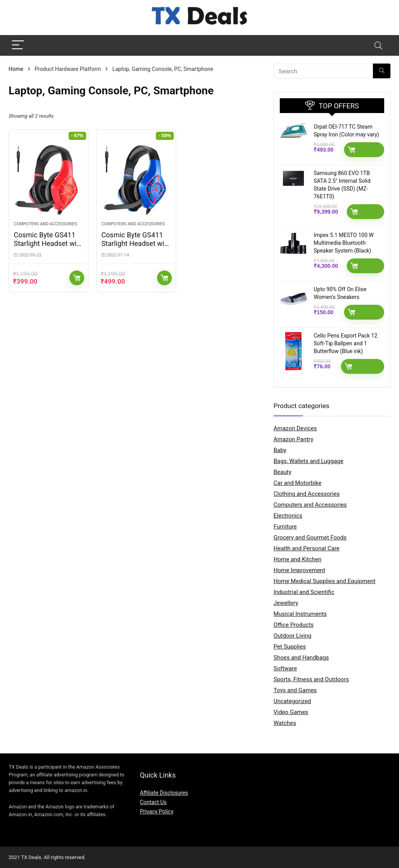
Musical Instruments (300, 614)
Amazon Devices (295, 428)
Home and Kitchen (297, 559)
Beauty (282, 472)
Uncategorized (292, 701)
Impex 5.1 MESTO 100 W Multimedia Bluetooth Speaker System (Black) (344, 243)
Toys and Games (295, 690)
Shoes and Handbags (301, 658)
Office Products (294, 625)
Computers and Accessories (45, 224)
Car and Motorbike (297, 483)
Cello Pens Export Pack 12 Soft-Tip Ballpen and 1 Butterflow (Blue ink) (345, 343)
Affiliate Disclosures (164, 793)
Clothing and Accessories (307, 494)
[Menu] (18, 45)
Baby (280, 450)
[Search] (378, 45)
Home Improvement (299, 570)
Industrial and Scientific (304, 592)
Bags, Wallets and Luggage (308, 461)
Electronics (288, 516)
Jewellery (286, 603)
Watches (285, 723)
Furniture (285, 527)
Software (285, 668)
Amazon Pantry (293, 439)
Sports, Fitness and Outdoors (311, 679)
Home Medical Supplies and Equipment (325, 581)
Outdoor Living (292, 636)
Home (16, 69)
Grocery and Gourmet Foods (310, 537)
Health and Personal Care (306, 548)
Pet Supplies (290, 647)
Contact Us (153, 802)
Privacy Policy (157, 811)
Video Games (291, 712)
